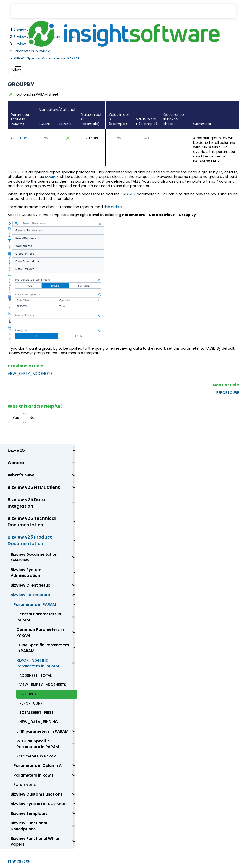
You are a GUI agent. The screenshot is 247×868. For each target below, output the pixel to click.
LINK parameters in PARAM (42, 731)
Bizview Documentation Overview (34, 557)
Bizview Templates (29, 813)
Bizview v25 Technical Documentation (32, 522)
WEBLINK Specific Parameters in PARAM (38, 744)
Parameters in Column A (38, 766)
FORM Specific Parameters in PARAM (43, 648)
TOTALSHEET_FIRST (36, 713)
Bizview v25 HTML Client (34, 487)
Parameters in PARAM (35, 604)
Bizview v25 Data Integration (27, 503)
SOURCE (52, 177)
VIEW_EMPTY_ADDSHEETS (30, 374)
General (17, 463)
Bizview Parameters (30, 595)
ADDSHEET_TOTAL (36, 675)
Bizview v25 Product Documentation (30, 540)
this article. (113, 207)
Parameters (25, 785)
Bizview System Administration (26, 573)
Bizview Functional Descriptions (29, 826)
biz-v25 (16, 450)
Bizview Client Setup (31, 585)
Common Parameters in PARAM (40, 632)
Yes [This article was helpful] (16, 418)
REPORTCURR (228, 393)
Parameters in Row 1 (33, 775)
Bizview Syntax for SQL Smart (40, 804)
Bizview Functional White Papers (35, 841)
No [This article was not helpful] (32, 418)
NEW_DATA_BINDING (39, 722)
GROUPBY (19, 138)
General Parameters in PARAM (39, 617)
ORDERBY (128, 194)
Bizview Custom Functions (37, 794)
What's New (21, 475)
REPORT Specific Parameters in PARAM (38, 663)
